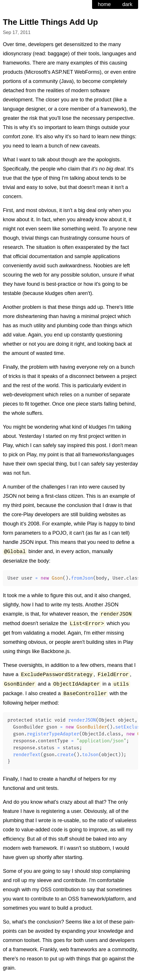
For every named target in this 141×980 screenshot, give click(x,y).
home (104, 4)
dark (127, 4)
